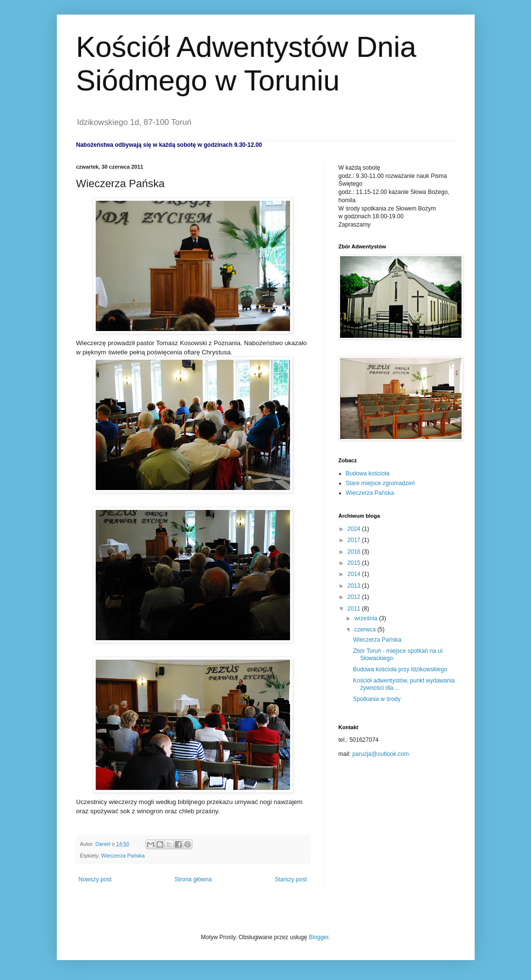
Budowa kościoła (368, 473)
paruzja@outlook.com (380, 754)
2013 (355, 586)
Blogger (318, 937)
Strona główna (193, 879)
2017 (355, 540)
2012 (355, 597)
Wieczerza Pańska (123, 856)
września (367, 618)
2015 (355, 563)
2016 (355, 552)
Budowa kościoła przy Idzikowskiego (400, 669)
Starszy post (291, 879)
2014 (355, 574)
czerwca (366, 630)
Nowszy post (95, 879)
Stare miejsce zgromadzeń (380, 483)
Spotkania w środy (377, 699)
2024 (355, 529)
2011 (355, 609)
